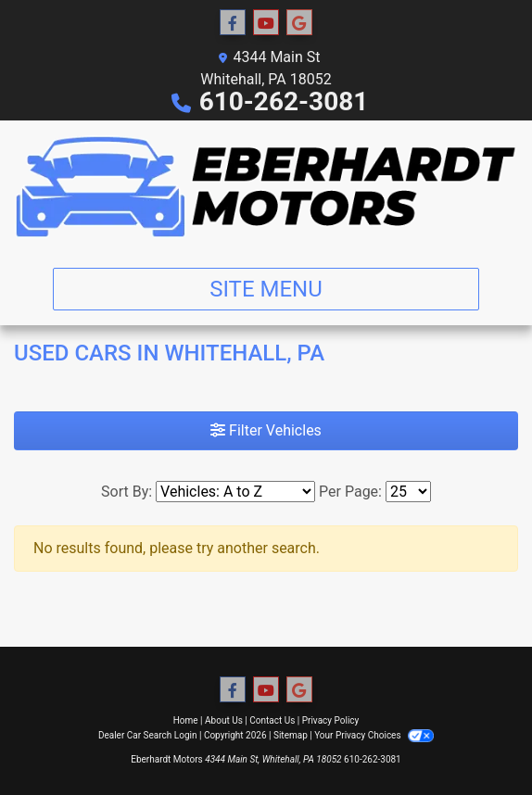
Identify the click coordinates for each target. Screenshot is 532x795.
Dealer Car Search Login (148, 735)
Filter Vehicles (266, 430)
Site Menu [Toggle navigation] (266, 289)
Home (186, 720)
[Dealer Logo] (266, 187)
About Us (224, 720)
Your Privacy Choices (374, 735)
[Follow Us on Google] (299, 23)
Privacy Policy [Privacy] (331, 720)
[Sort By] (235, 492)
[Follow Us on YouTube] (266, 23)
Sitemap (291, 735)
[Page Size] (408, 492)
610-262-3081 (284, 101)
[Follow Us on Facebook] (233, 23)
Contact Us (272, 720)
